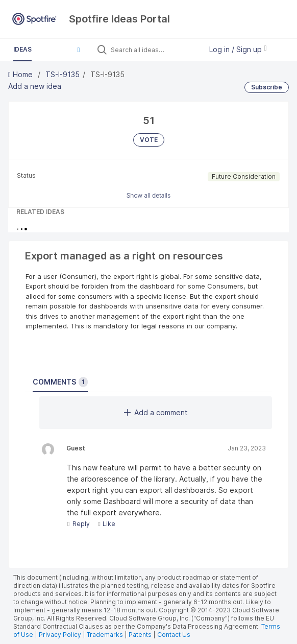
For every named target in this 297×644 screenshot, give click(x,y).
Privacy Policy (60, 635)
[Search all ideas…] (154, 50)
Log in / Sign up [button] (238, 49)
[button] (79, 50)
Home (21, 74)
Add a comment (156, 412)
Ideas (22, 49)
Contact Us (174, 635)
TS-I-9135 (63, 74)
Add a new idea (35, 86)
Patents (140, 635)
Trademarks (106, 635)
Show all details (149, 195)
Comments (60, 382)
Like (106, 524)
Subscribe (267, 87)
